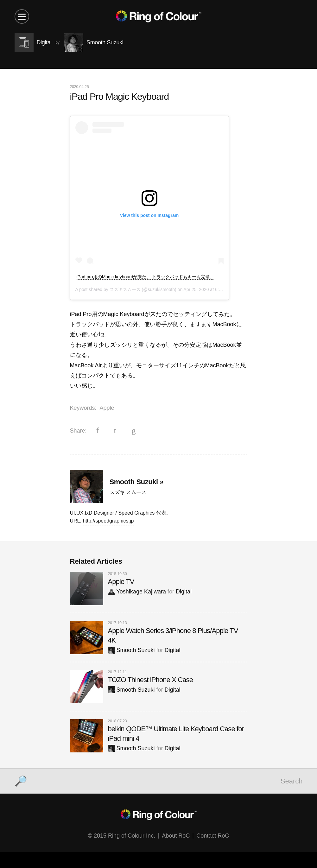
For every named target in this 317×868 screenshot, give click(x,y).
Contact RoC (213, 836)
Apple (107, 408)
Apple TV (121, 582)
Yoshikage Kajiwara (137, 592)
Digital (184, 592)
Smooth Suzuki (131, 650)
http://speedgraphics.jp (108, 521)
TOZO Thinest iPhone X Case (151, 680)
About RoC (176, 836)
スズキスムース (125, 289)
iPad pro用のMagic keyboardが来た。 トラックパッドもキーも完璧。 (146, 277)
